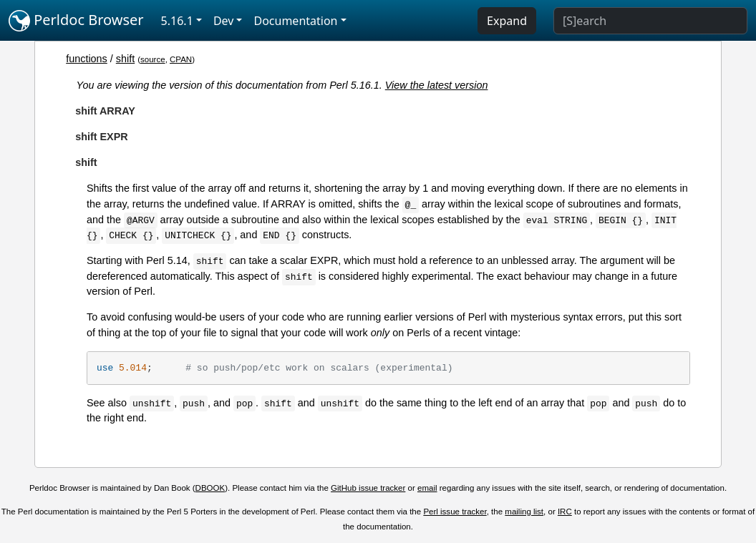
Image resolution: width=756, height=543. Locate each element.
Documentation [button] (295, 21)
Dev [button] (224, 21)
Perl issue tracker (455, 512)
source (153, 59)
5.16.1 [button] (177, 21)
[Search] (650, 21)
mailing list (524, 512)
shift (125, 59)
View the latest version (437, 85)
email (427, 488)
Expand (507, 21)
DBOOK (210, 488)
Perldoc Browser (76, 21)
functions (87, 59)
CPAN (181, 59)
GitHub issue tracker (368, 488)
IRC (565, 512)
